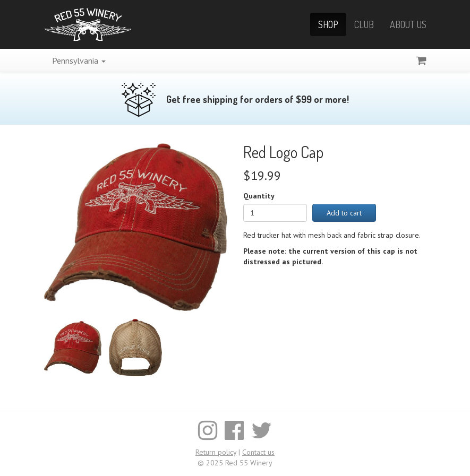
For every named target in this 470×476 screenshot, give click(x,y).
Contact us (258, 452)
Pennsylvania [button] (79, 60)
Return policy (216, 452)
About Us (408, 24)
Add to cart (344, 213)
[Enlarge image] (136, 226)
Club (364, 24)
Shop (328, 24)
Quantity (259, 196)
